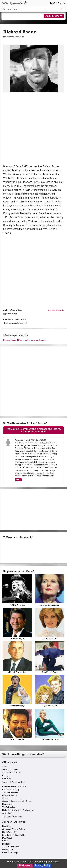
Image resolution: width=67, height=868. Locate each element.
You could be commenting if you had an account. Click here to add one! (33, 430)
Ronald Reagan (17, 624)
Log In (53, 3)
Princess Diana (50, 624)
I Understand (25, 865)
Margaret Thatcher (50, 590)
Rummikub (7, 826)
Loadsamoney (17, 691)
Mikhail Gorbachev (17, 657)
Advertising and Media (11, 773)
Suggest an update (56, 310)
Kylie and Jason (50, 691)
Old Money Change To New (14, 829)
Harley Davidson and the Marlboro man (18, 810)
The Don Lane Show (11, 847)
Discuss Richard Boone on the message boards (24, 340)
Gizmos (5, 841)
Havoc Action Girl (9, 832)
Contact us (7, 779)
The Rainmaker (9, 807)
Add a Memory (54, 16)
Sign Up (62, 3)
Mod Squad (7, 838)
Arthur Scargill (17, 590)
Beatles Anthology (10, 795)
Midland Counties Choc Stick (14, 786)
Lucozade (6, 844)
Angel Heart (7, 813)
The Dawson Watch (10, 792)
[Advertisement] (33, 130)
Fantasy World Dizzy (11, 790)
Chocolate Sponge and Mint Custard (17, 801)
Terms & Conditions (10, 770)
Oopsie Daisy (8, 850)
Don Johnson (8, 804)
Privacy (5, 775)
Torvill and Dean (50, 657)
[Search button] (63, 9)
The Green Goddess (50, 725)
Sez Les (6, 798)
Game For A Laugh (10, 853)
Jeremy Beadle (17, 725)
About (5, 767)
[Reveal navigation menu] (6, 16)
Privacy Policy (43, 865)
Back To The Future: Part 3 (13, 835)
